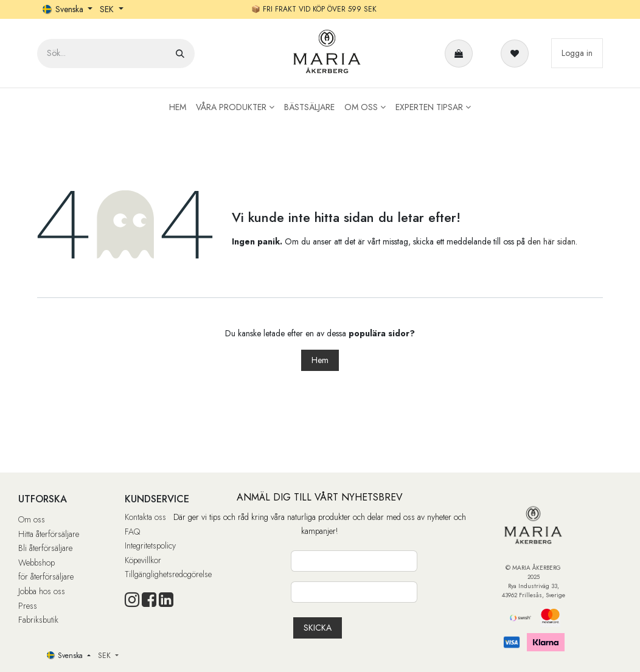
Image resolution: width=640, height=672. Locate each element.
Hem (320, 360)
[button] (318, 628)
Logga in (577, 53)
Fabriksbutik (38, 620)
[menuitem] (178, 107)
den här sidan (551, 241)
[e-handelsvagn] (461, 54)
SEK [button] (108, 9)
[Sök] (180, 54)
